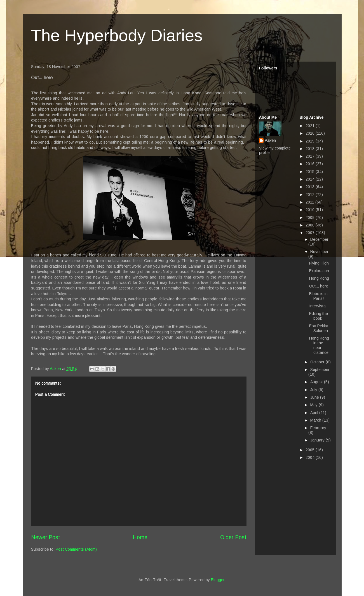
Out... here (319, 286)
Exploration (319, 271)
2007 (311, 233)
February (318, 428)
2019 (311, 141)
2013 (311, 187)
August (317, 382)
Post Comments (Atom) (76, 549)
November (319, 252)
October (318, 362)
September (320, 370)
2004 (311, 457)
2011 (310, 202)
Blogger (218, 580)
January (318, 440)
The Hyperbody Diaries (117, 35)
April (315, 413)
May (314, 405)
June (315, 397)
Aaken (270, 141)
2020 (311, 133)
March (316, 420)
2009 (311, 218)
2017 (311, 156)
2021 (311, 126)
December (319, 239)
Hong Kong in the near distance (319, 345)
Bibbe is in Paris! (318, 296)
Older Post (233, 537)
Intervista (317, 306)
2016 (311, 164)
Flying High (319, 263)
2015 (311, 172)
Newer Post (46, 537)
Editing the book (319, 316)
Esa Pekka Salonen (319, 328)
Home (140, 537)
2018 (311, 149)
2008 (311, 225)
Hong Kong (319, 278)
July (314, 390)
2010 (311, 210)
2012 (311, 195)
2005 (311, 450)
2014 (311, 179)
